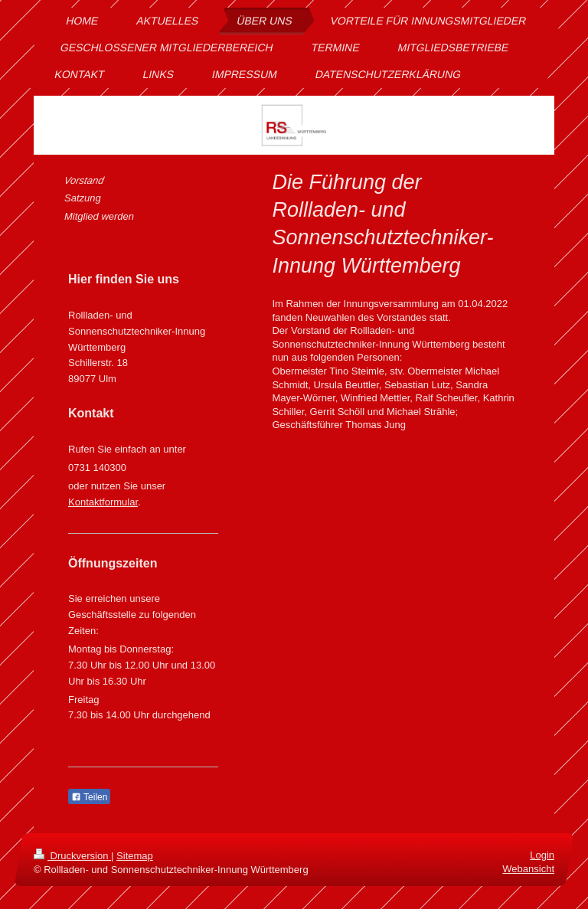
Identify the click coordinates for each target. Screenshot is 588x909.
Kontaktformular (103, 502)
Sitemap (135, 856)
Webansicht (528, 869)
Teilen (89, 797)
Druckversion (72, 856)
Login (542, 855)
